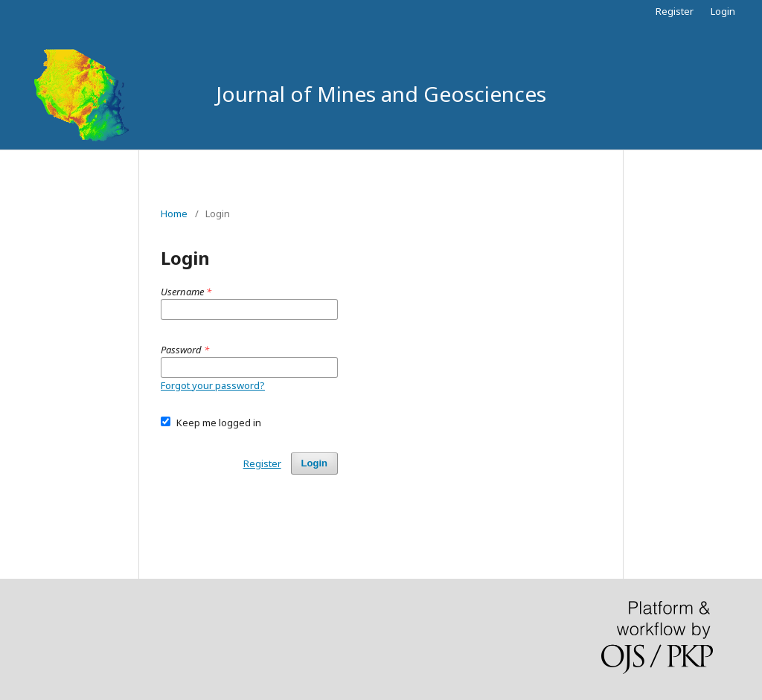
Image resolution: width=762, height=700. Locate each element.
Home (174, 213)
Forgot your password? (213, 385)
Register (675, 11)
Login (723, 11)
